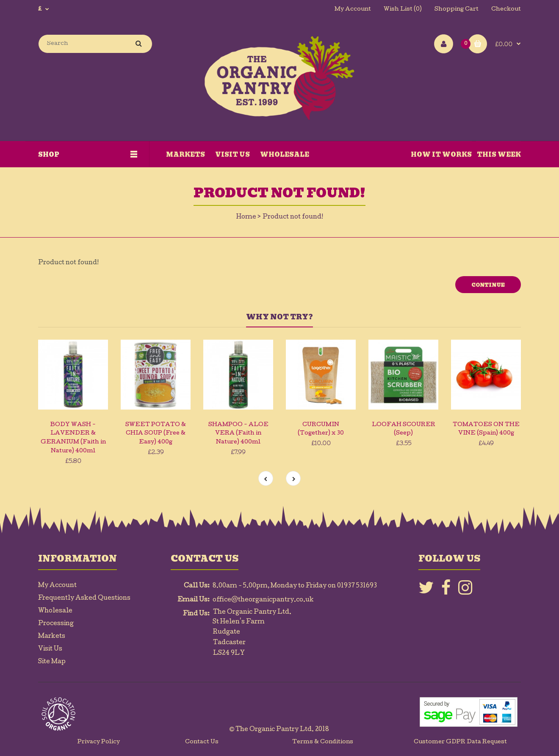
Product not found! (293, 217)
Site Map (52, 662)
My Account (353, 10)
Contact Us (202, 742)
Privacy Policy (99, 742)
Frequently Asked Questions (84, 598)
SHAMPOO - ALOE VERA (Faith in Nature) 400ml (238, 434)
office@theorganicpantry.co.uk (263, 600)
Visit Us (50, 649)
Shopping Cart (457, 10)
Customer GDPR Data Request (460, 742)
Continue (488, 285)
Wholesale (55, 611)
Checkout (506, 10)
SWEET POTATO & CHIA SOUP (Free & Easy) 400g (156, 434)
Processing (56, 624)
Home (246, 217)
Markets (52, 637)
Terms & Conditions (323, 742)
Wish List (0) (403, 10)
